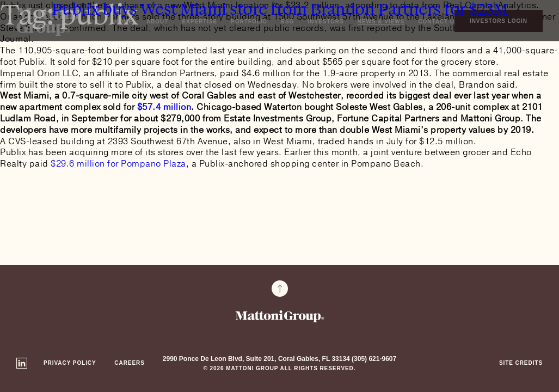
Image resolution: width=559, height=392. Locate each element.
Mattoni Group (280, 316)
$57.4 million (164, 107)
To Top (280, 289)
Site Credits (521, 363)
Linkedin (22, 363)
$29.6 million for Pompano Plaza (118, 164)
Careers (129, 363)
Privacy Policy (70, 363)
